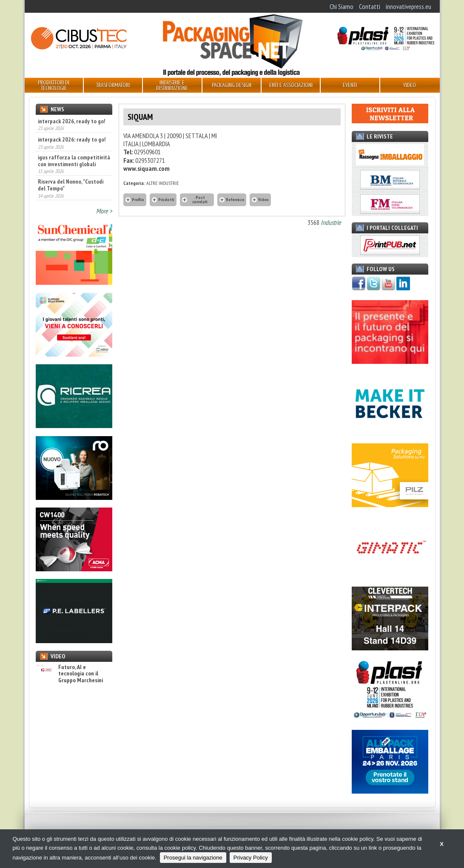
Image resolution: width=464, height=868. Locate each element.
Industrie (331, 222)
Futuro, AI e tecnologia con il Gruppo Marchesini (69, 674)
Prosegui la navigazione (193, 858)
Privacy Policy (251, 858)
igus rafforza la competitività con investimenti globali (74, 161)
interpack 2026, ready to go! (71, 121)
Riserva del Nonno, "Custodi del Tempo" (71, 185)
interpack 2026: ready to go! (72, 139)
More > (104, 211)
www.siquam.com (147, 168)
